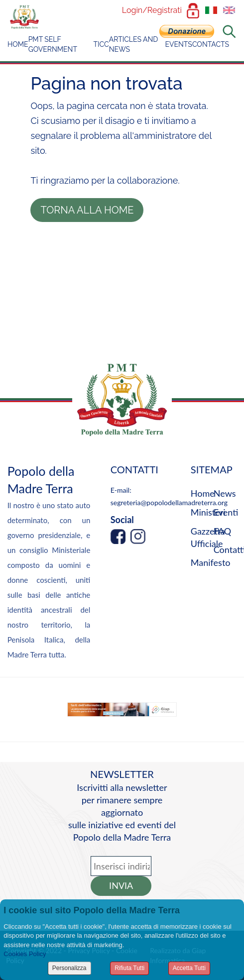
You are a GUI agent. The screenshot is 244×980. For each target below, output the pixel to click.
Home (18, 44)
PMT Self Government (53, 44)
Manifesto (211, 562)
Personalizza (69, 968)
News (225, 493)
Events (178, 44)
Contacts (211, 44)
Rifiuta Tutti (129, 968)
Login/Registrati (152, 10)
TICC (101, 44)
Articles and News (134, 44)
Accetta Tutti (189, 968)
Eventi (226, 512)
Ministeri (208, 512)
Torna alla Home (87, 210)
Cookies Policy (25, 954)
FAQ (222, 531)
